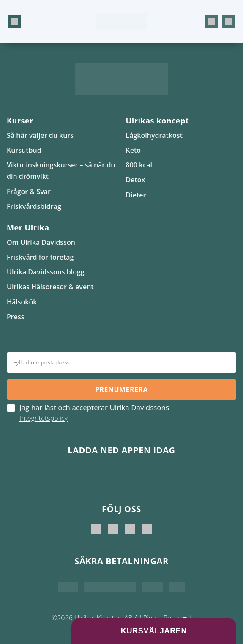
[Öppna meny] (14, 22)
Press (16, 317)
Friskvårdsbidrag (34, 206)
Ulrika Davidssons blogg (46, 272)
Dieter (136, 195)
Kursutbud (24, 150)
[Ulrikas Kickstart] (130, 529)
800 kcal (139, 165)
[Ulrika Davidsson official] (113, 529)
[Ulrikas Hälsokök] (147, 529)
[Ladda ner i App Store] (120, 474)
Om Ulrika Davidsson (41, 242)
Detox (136, 180)
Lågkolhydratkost (154, 135)
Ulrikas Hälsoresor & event (50, 287)
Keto (134, 150)
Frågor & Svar (29, 192)
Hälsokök (22, 302)
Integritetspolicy (44, 418)
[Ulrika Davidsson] (96, 529)
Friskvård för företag (40, 257)
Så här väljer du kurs (40, 135)
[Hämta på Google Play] (124, 474)
